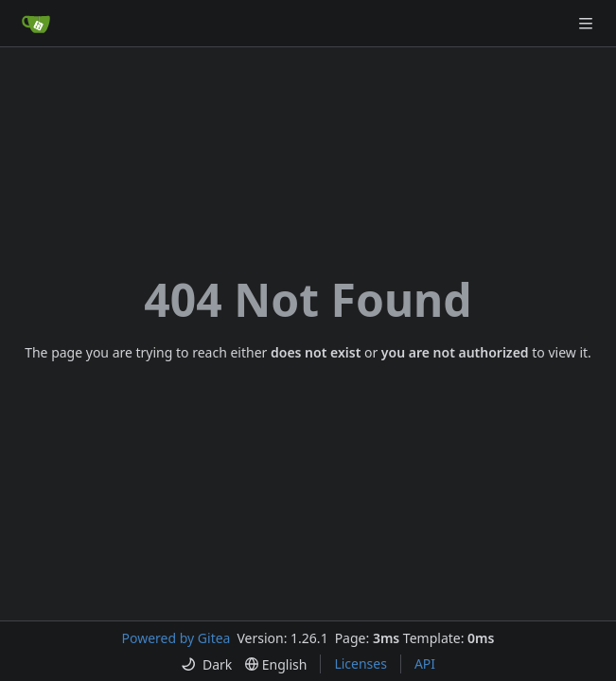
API (425, 664)
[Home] (36, 24)
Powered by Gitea (176, 638)
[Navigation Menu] (588, 23)
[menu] (206, 664)
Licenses (361, 664)
